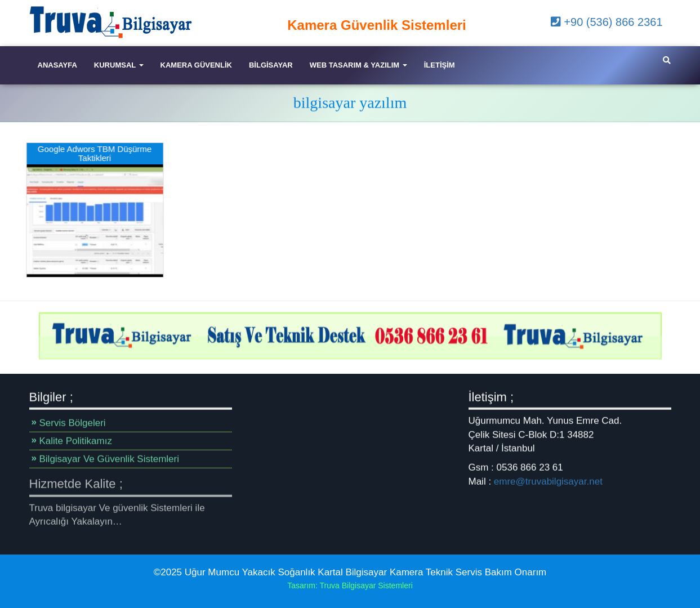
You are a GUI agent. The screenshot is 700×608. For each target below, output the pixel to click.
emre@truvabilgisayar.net (548, 481)
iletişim (440, 65)
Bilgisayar (271, 65)
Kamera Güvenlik (196, 65)
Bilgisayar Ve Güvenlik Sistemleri (109, 459)
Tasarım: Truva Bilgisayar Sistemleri (350, 585)
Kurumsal (119, 65)
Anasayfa (57, 65)
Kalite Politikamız (76, 441)
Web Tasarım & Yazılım (358, 65)
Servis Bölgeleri (73, 423)
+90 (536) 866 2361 (607, 22)
